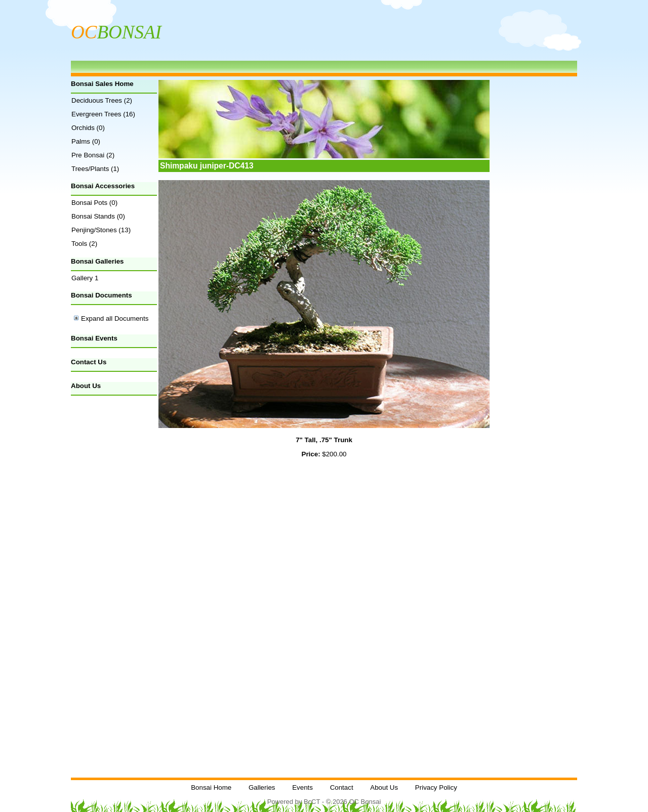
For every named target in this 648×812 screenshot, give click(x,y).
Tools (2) (84, 244)
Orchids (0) (88, 128)
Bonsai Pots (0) (94, 203)
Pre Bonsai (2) (93, 155)
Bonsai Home (211, 787)
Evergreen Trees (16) (103, 114)
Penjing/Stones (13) (101, 230)
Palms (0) (86, 141)
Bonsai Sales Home (102, 84)
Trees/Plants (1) (95, 169)
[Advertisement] (114, 558)
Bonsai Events (94, 338)
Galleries (262, 787)
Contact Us (89, 362)
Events (302, 787)
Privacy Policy (436, 787)
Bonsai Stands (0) (98, 216)
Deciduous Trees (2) (102, 100)
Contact (342, 787)
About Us (86, 386)
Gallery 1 (85, 278)
